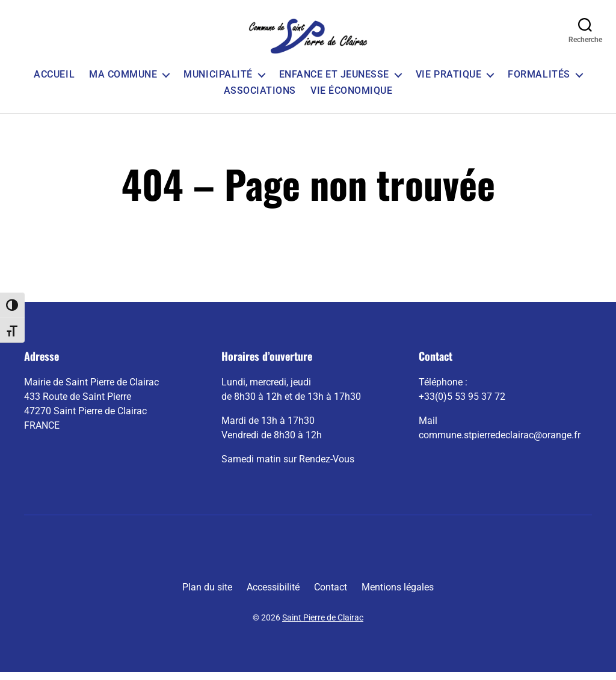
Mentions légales (398, 595)
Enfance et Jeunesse (334, 82)
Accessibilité (273, 595)
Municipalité (218, 82)
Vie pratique (448, 82)
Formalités (539, 82)
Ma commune (123, 82)
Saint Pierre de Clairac (323, 625)
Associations (260, 98)
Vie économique (351, 98)
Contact (331, 595)
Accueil (54, 82)
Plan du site (207, 595)
